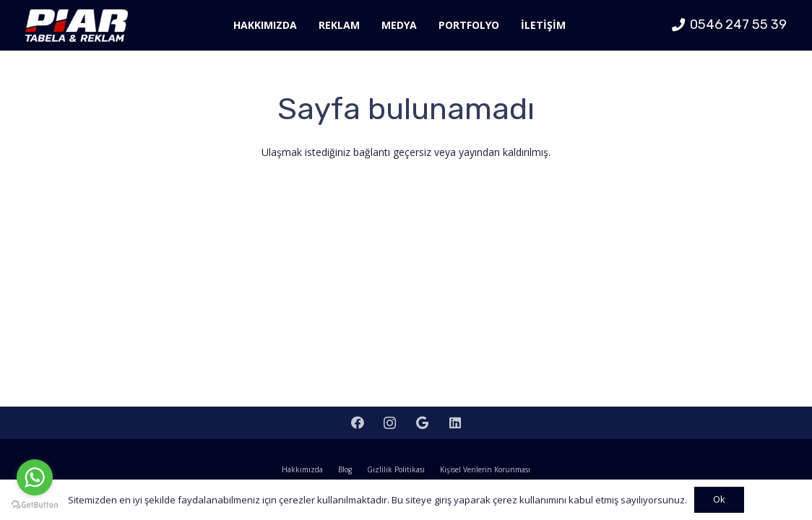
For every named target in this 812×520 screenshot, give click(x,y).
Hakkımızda (302, 469)
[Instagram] (390, 423)
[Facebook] (357, 423)
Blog (345, 469)
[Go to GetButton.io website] (35, 505)
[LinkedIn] (455, 423)
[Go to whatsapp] (35, 477)
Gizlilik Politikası (396, 469)
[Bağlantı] (77, 26)
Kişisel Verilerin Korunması (485, 469)
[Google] (422, 423)
